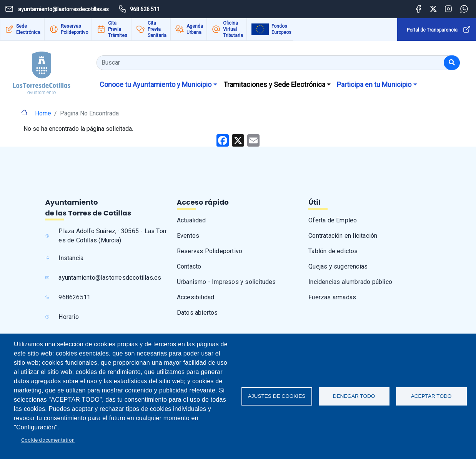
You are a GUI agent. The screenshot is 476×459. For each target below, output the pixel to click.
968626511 (74, 297)
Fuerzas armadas (332, 297)
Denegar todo (354, 396)
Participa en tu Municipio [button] (374, 84)
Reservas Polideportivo (74, 29)
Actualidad (191, 220)
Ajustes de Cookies (277, 396)
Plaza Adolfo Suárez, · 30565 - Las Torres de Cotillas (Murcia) (113, 236)
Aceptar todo (431, 396)
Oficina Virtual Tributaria (233, 29)
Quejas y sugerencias (338, 266)
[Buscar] (452, 63)
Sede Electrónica (28, 29)
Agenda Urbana (195, 29)
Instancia (71, 258)
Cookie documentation (48, 440)
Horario (68, 317)
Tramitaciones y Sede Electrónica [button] (274, 84)
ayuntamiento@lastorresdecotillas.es (110, 278)
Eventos (188, 236)
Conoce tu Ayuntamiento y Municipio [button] (156, 84)
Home (43, 113)
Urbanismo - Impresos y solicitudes (226, 282)
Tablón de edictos (333, 251)
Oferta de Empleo (333, 220)
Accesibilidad (196, 297)
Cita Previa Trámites (118, 29)
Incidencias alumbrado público (350, 282)
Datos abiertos (197, 313)
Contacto (189, 266)
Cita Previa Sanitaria (157, 29)
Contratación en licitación (343, 236)
